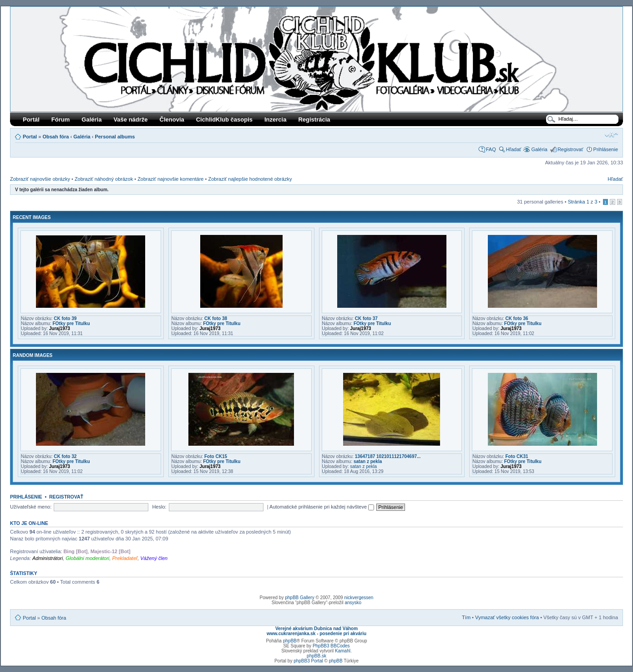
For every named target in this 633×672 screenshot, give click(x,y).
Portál (31, 120)
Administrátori (48, 558)
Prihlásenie (606, 149)
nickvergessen (359, 598)
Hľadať (514, 149)
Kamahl (343, 651)
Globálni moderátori (87, 558)
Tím (466, 617)
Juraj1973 (60, 328)
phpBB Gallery (299, 598)
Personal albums (115, 137)
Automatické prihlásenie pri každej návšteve (322, 507)
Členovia (172, 120)
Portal (30, 137)
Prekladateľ (125, 558)
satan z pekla (368, 461)
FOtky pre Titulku (71, 323)
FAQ (491, 149)
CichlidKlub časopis (224, 120)
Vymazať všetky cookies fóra (507, 617)
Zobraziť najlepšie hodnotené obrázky (250, 179)
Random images (33, 355)
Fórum (61, 120)
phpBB (290, 641)
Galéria (91, 120)
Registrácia (314, 120)
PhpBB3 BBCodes (331, 646)
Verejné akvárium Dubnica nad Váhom (316, 629)
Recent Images (32, 217)
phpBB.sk (316, 656)
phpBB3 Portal (308, 661)
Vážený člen (154, 558)
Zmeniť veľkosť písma (611, 135)
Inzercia (275, 120)
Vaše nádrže (130, 120)
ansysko (353, 603)
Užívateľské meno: (31, 507)
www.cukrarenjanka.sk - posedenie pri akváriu (316, 634)
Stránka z (583, 202)
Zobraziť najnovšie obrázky (40, 179)
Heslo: (159, 507)
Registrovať (570, 149)
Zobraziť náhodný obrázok (104, 179)
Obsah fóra (56, 137)
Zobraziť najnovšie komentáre (170, 179)
